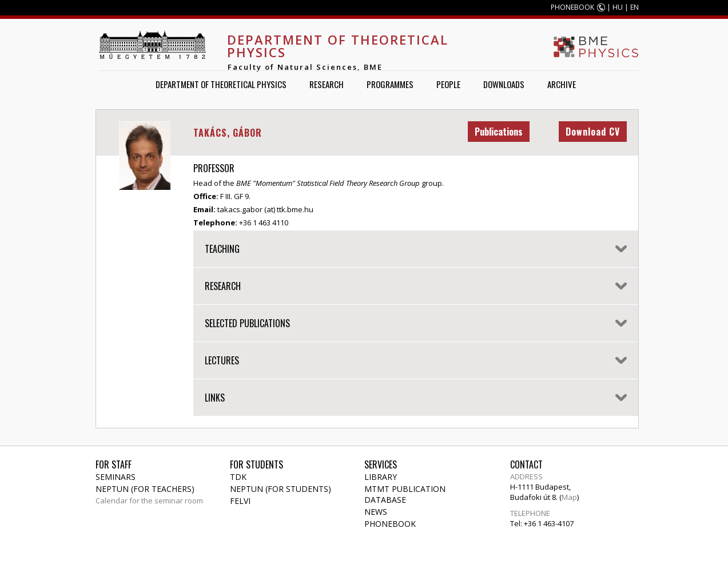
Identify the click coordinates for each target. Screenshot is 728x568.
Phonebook (390, 524)
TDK (238, 477)
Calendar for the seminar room (149, 501)
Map (569, 497)
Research (327, 84)
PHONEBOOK (572, 7)
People (448, 84)
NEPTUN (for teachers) (145, 489)
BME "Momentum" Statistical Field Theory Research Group (328, 183)
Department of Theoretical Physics (338, 46)
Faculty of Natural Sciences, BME (305, 67)
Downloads (504, 84)
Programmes (390, 84)
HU (618, 7)
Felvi (240, 501)
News (376, 512)
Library (381, 477)
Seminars (116, 477)
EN (634, 7)
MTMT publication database (405, 494)
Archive (562, 84)
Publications (499, 132)
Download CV (593, 132)
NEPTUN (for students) (281, 489)
